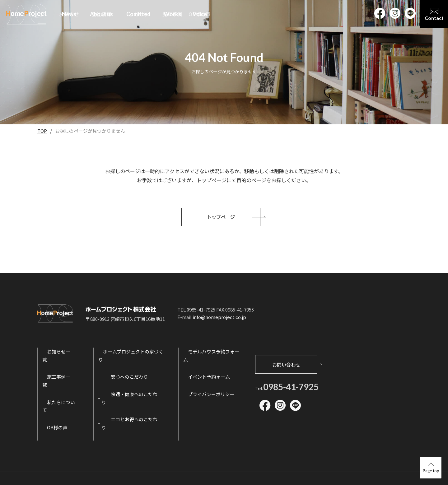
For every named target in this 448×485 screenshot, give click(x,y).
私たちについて (59, 391)
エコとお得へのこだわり (126, 408)
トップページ (234, 222)
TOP (42, 131)
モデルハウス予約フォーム (213, 356)
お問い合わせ (294, 362)
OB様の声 (53, 408)
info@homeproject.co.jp (219, 322)
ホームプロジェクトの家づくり (130, 356)
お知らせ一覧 (56, 356)
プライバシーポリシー (208, 391)
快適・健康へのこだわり (126, 391)
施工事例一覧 (56, 374)
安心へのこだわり (119, 374)
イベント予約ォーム (206, 374)
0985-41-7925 (291, 384)
